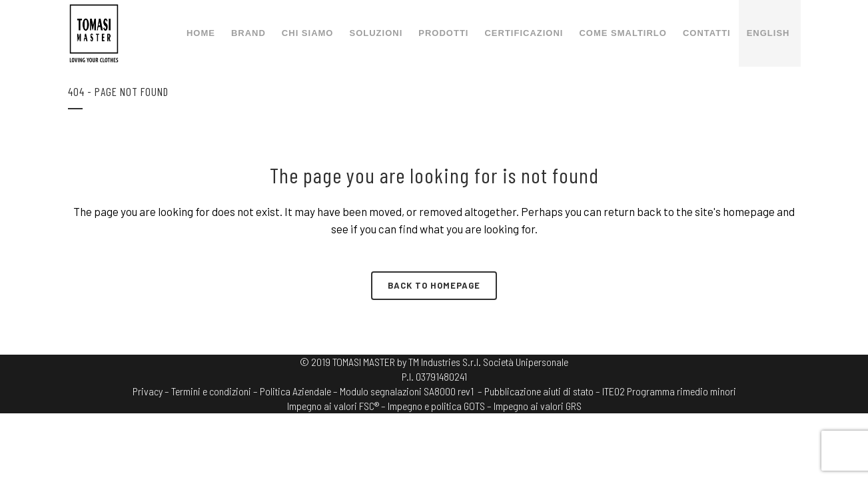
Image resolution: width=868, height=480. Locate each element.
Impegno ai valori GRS (538, 406)
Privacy (148, 391)
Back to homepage (434, 285)
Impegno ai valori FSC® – (337, 406)
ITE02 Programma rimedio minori (669, 391)
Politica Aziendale (295, 391)
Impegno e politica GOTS (436, 406)
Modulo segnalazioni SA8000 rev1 (407, 391)
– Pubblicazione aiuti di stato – (539, 391)
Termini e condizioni (211, 391)
